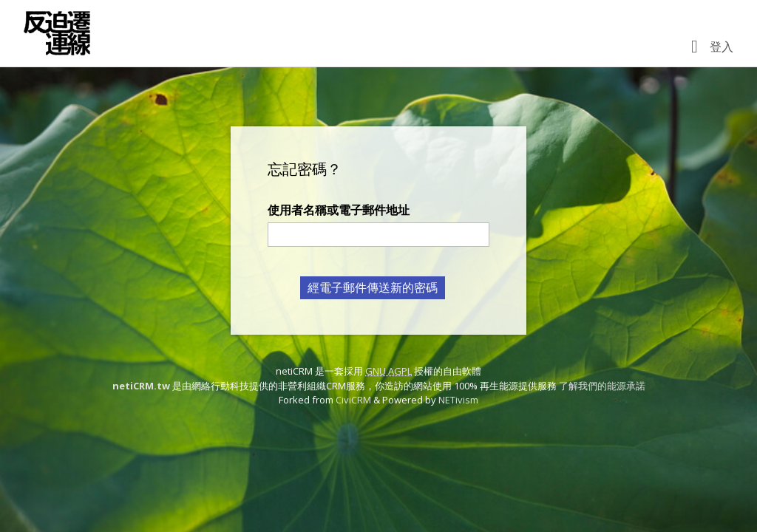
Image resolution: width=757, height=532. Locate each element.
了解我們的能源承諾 (602, 386)
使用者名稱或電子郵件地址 (339, 210)
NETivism (458, 400)
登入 (722, 47)
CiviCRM (353, 400)
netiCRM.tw (141, 386)
